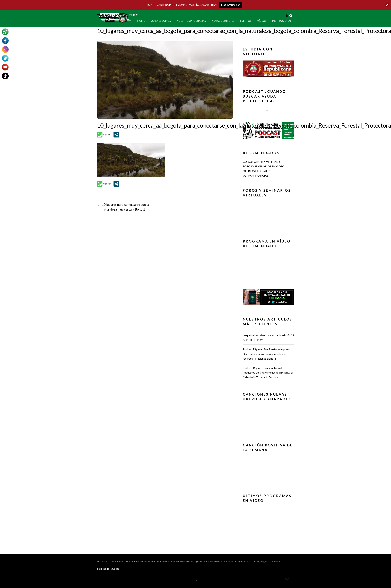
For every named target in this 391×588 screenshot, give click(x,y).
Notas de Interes (223, 21)
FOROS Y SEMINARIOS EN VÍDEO (264, 166)
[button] (268, 68)
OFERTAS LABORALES (257, 171)
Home (141, 21)
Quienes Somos (161, 21)
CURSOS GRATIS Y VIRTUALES (262, 162)
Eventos (246, 21)
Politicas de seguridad (108, 569)
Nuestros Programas (191, 21)
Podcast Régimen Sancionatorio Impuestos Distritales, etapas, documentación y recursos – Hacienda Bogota (268, 354)
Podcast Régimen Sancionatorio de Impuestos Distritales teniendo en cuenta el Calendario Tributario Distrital (268, 372)
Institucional (282, 21)
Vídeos (262, 21)
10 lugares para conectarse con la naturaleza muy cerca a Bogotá (123, 207)
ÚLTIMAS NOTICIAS (255, 175)
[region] (268, 70)
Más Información (231, 5)
